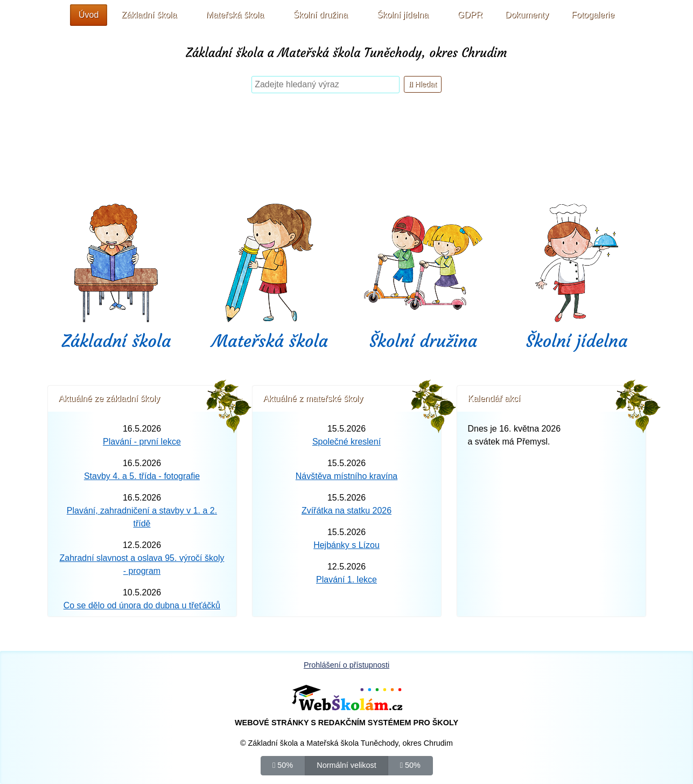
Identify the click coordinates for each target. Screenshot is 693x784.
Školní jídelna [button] (403, 15)
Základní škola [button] (149, 15)
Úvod (89, 15)
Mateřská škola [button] (235, 15)
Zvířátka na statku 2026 (346, 511)
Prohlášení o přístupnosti (346, 665)
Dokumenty (527, 15)
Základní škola (117, 341)
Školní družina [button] (320, 15)
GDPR (470, 15)
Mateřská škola (270, 341)
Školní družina (423, 341)
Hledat (423, 84)
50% (283, 765)
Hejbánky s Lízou (346, 545)
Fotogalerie (593, 15)
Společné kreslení (346, 442)
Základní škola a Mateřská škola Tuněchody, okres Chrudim (346, 53)
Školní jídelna (577, 341)
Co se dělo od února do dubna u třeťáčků (142, 605)
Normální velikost (346, 765)
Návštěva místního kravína (346, 476)
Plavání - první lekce (142, 442)
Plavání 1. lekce (346, 580)
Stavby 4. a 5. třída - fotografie (142, 476)
